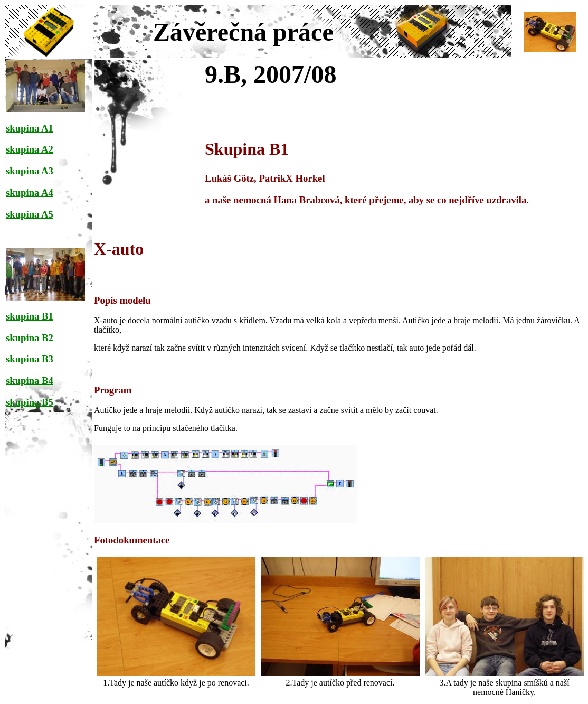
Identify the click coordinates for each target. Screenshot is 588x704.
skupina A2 (30, 149)
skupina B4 (30, 381)
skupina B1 (30, 316)
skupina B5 (30, 402)
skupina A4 (30, 193)
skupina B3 (30, 359)
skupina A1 (30, 128)
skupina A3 (30, 171)
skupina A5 (30, 214)
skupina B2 (30, 338)
